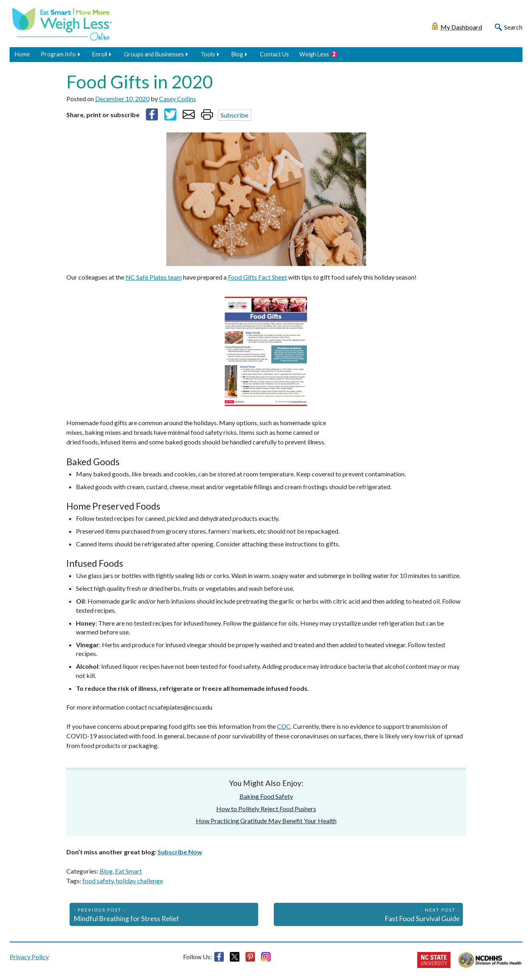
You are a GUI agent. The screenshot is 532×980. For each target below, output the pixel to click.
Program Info (58, 54)
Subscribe (234, 115)
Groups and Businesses (154, 54)
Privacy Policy (29, 957)
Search (513, 27)
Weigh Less (314, 54)
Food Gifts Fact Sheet (257, 277)
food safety (98, 881)
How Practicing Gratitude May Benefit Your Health (266, 821)
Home (22, 54)
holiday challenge (139, 881)
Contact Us (274, 54)
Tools (208, 54)
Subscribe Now (180, 852)
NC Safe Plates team (154, 277)
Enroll (100, 54)
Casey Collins (177, 99)
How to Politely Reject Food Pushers (266, 809)
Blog (237, 54)
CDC (284, 726)
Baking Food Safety (266, 796)
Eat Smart (129, 871)
